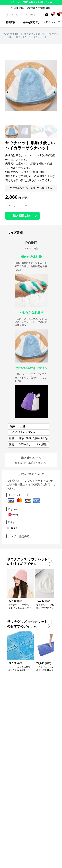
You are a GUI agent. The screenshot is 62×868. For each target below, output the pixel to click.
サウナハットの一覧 (34, 34)
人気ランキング (52, 22)
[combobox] (18, 206)
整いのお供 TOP (11, 34)
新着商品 (10, 22)
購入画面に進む (25, 216)
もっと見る (50, 561)
